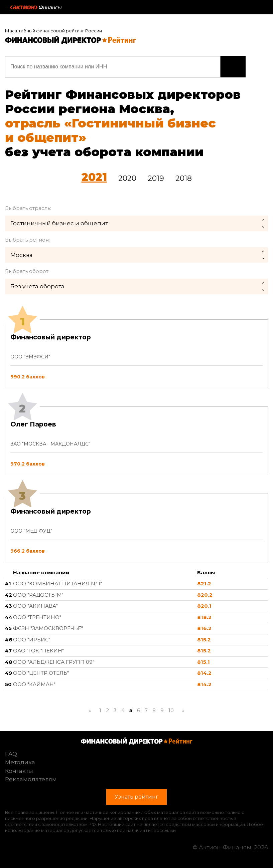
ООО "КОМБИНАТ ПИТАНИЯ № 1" (57, 584)
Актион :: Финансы (36, 7)
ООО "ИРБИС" (32, 640)
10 (171, 710)
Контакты (19, 771)
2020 (127, 178)
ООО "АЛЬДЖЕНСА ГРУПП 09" (54, 662)
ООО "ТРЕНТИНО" (37, 617)
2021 (94, 177)
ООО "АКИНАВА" (35, 606)
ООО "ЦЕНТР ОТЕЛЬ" (41, 673)
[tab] (136, 441)
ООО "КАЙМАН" (34, 684)
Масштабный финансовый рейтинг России (53, 31)
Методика (20, 762)
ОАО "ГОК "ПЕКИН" (38, 651)
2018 (184, 178)
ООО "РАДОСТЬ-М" (38, 595)
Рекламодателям (31, 779)
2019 (156, 178)
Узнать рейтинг (233, 67)
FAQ (11, 754)
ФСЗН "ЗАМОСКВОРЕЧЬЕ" (48, 628)
